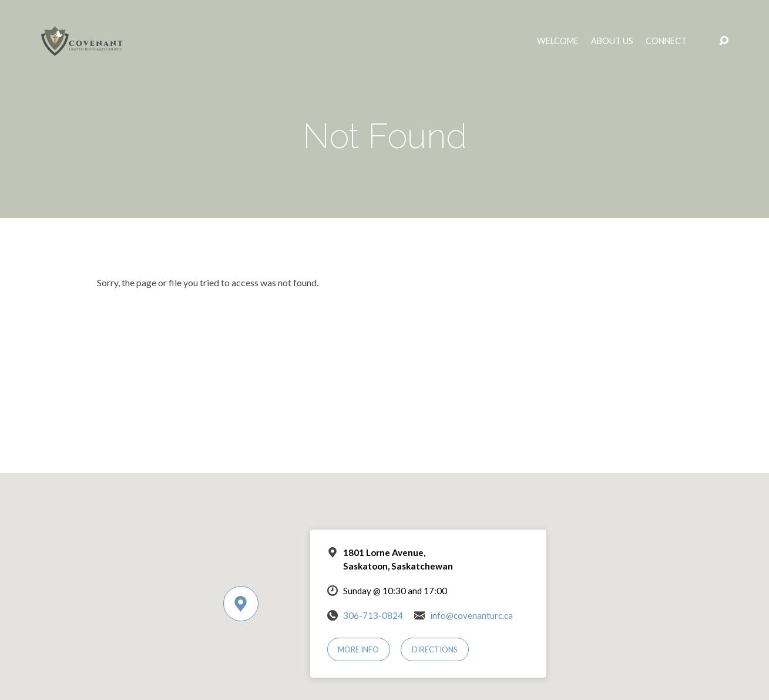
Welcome (558, 41)
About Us (612, 41)
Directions (435, 649)
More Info (358, 649)
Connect (666, 41)
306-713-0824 (373, 615)
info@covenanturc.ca (471, 615)
